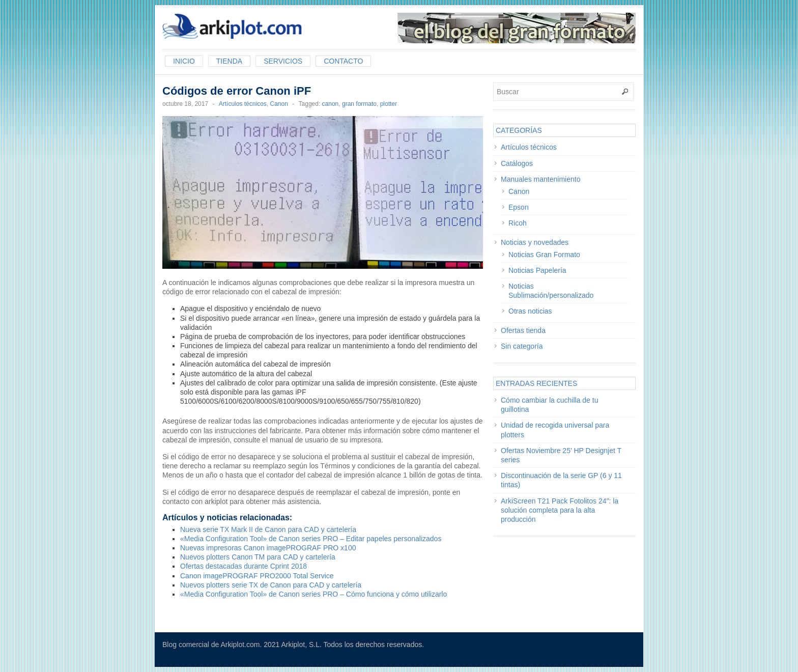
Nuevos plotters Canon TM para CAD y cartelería (258, 557)
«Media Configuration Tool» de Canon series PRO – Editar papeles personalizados (311, 539)
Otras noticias (530, 311)
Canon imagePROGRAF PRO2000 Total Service (257, 576)
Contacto (343, 61)
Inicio (184, 61)
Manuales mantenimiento (540, 179)
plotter (389, 104)
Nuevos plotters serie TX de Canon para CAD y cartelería (271, 585)
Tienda (229, 61)
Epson (519, 207)
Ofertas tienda (523, 330)
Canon (279, 104)
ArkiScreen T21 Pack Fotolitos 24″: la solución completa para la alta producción (560, 510)
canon (331, 104)
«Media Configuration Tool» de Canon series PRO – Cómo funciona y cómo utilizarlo (313, 594)
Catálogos (517, 163)
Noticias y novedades (535, 242)
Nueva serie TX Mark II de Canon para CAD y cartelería (268, 529)
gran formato (359, 104)
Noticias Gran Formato (544, 255)
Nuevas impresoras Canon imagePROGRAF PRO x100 (268, 548)
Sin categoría (522, 346)
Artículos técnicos (243, 104)
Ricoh (518, 223)
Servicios (283, 61)
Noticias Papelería (537, 270)
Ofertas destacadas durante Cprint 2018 (244, 566)
